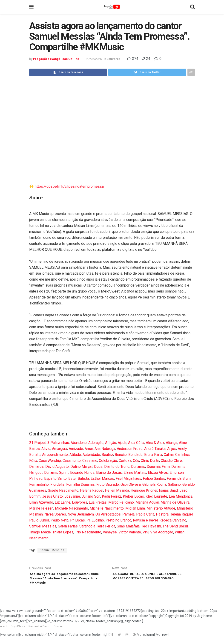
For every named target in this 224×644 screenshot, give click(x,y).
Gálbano (174, 484)
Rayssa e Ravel (145, 520)
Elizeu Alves (158, 473)
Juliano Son (91, 496)
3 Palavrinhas (58, 443)
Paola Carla (145, 514)
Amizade (76, 449)
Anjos (172, 449)
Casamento (72, 461)
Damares (36, 467)
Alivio (46, 449)
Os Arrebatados (108, 514)
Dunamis (138, 467)
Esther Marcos (102, 478)
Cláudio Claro (171, 461)
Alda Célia (136, 443)
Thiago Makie (40, 532)
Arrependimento (55, 455)
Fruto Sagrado (108, 484)
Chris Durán (150, 461)
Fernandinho (39, 484)
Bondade (135, 455)
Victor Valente (130, 532)
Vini (146, 532)
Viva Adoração (162, 532)
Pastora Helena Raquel (174, 514)
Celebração (108, 461)
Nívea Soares (55, 514)
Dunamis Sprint (56, 473)
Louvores (113, 59)
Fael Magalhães (128, 478)
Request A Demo (39, 630)
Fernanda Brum (179, 478)
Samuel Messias (43, 526)
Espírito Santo (55, 478)
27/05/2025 (94, 59)
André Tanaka (155, 449)
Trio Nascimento (88, 532)
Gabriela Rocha (154, 484)
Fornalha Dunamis (80, 484)
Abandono (79, 443)
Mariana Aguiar (147, 502)
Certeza (125, 461)
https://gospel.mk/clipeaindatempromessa (69, 186)
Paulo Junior (39, 520)
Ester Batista (79, 478)
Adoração (96, 443)
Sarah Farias (68, 526)
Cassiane (90, 461)
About (4, 630)
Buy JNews (18, 630)
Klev (149, 496)
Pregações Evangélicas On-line (56, 59)
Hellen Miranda (117, 490)
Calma (169, 455)
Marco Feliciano (121, 502)
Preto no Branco (118, 520)
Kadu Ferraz (112, 496)
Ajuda (122, 443)
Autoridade (91, 455)
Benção (121, 455)
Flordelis (57, 484)
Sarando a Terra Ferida (97, 526)
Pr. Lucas (78, 520)
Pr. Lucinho (95, 520)
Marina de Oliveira (175, 502)
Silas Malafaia (128, 526)
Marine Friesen (41, 508)
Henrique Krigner (144, 490)
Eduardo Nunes (82, 473)
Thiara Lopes (63, 532)
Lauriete (161, 496)
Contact (59, 630)
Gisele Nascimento (63, 490)
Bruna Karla (153, 455)
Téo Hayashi (151, 526)
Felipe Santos (154, 478)
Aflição (111, 443)
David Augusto (57, 467)
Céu (136, 461)
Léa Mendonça (181, 496)
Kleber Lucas (133, 496)
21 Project (37, 443)
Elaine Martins (135, 473)
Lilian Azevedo (41, 502)
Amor (89, 449)
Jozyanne (72, 496)
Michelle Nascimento (107, 508)
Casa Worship (50, 461)
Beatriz (107, 455)
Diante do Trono (117, 467)
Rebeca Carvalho (173, 520)
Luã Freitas (98, 502)
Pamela (128, 514)
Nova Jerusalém (81, 514)
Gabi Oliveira (131, 484)
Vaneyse (110, 532)
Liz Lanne (63, 502)
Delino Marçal (81, 467)
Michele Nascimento (72, 508)
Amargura (60, 449)
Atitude (75, 455)
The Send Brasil (175, 526)
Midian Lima (135, 508)
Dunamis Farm (158, 467)
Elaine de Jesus (109, 473)
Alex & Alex (155, 443)
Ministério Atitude (161, 508)
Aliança (172, 443)
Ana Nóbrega (105, 449)
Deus (98, 467)
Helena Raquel (92, 490)
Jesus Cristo (52, 496)
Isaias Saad (168, 490)
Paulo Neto (60, 520)
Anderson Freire (130, 449)
